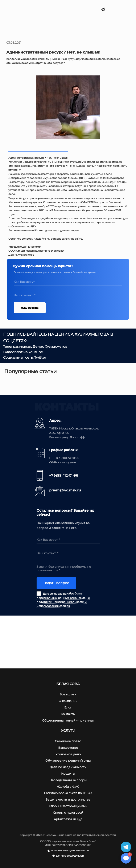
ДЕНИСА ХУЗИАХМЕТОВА (82, 334)
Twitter (40, 358)
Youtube (36, 352)
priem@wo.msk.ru (65, 490)
